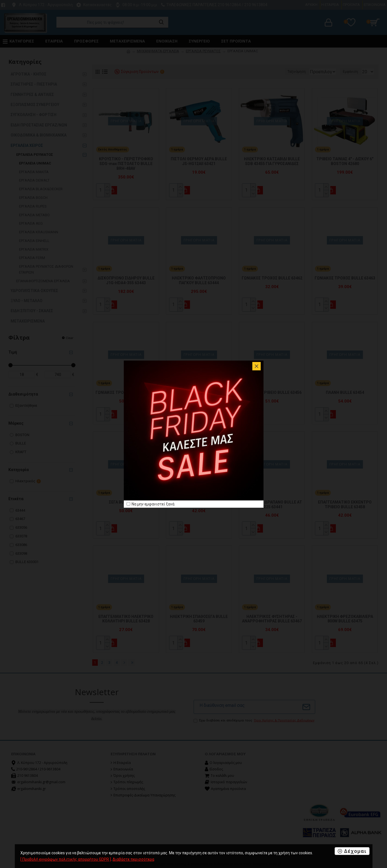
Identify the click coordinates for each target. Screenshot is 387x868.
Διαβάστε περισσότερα (133, 859)
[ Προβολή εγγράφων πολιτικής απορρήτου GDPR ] (66, 859)
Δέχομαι (355, 851)
